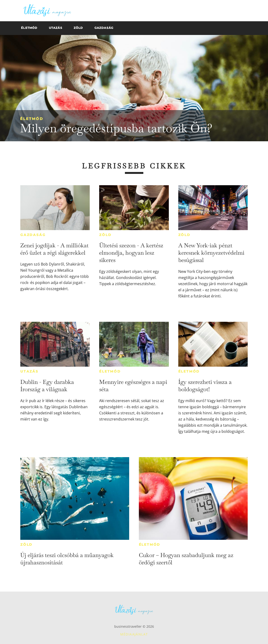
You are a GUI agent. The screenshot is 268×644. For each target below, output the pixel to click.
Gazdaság (33, 235)
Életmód (32, 119)
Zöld (105, 235)
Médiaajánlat (134, 634)
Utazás (29, 371)
